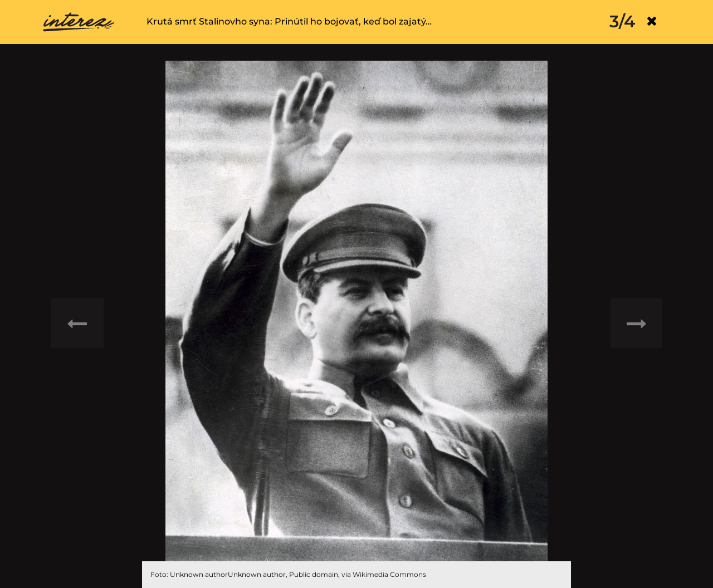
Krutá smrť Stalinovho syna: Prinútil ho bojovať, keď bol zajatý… (289, 21)
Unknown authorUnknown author (228, 574)
